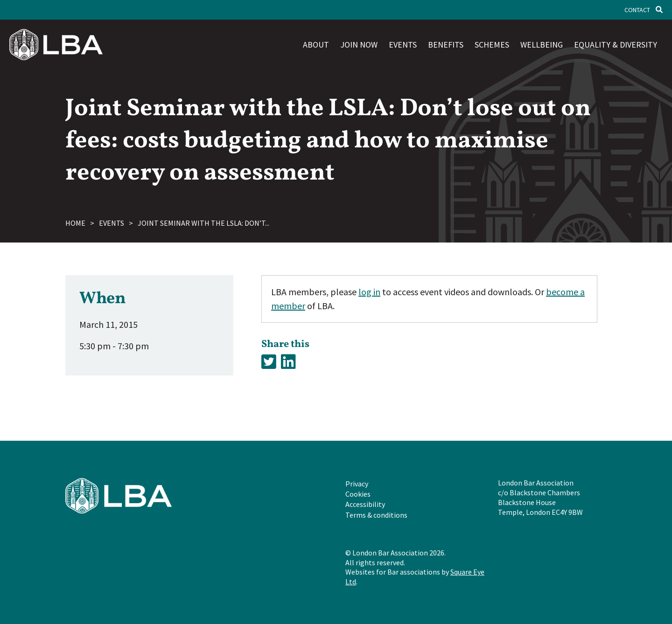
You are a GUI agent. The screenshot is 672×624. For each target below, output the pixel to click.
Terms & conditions (376, 515)
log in (369, 292)
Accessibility (365, 504)
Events (403, 45)
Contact (637, 10)
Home (75, 223)
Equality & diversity (616, 45)
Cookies (358, 494)
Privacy (357, 484)
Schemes (492, 45)
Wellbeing (542, 45)
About (316, 45)
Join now (359, 45)
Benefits (446, 45)
